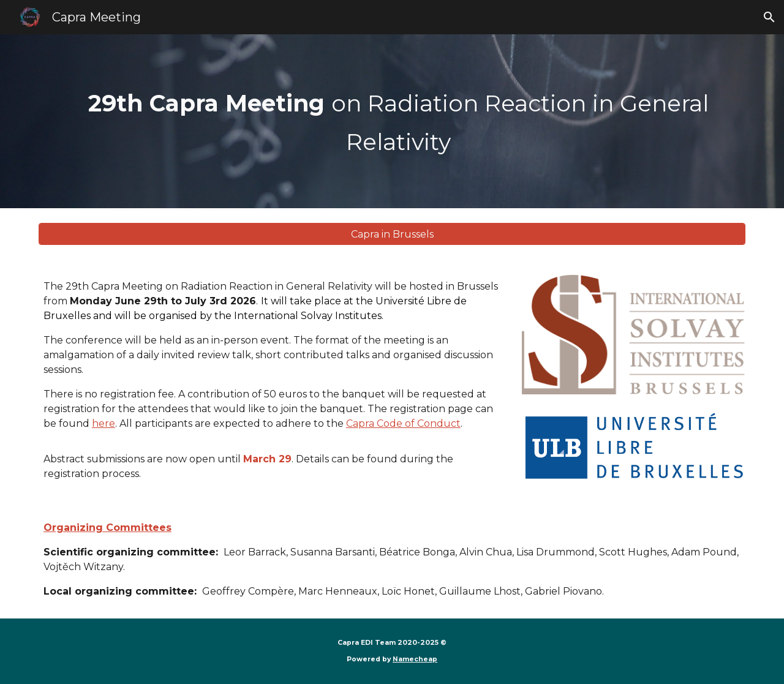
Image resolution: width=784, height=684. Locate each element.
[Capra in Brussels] (392, 234)
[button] (769, 17)
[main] (392, 121)
